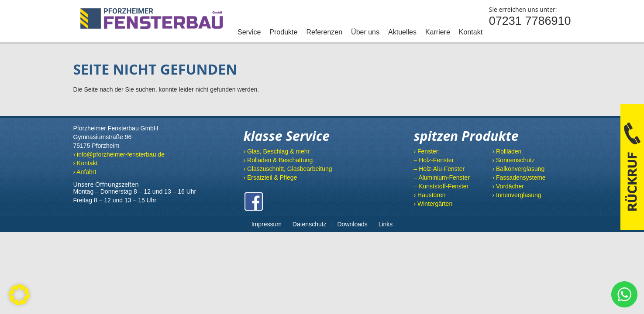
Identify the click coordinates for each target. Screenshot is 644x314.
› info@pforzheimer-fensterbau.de (119, 154)
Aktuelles (402, 32)
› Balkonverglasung (518, 169)
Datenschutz (310, 224)
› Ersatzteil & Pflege (270, 177)
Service (249, 32)
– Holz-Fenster (434, 160)
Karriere (438, 32)
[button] (19, 295)
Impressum (267, 224)
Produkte (283, 32)
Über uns (365, 32)
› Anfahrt (85, 172)
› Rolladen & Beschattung (278, 160)
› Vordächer (508, 186)
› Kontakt (86, 163)
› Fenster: (427, 151)
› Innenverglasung (517, 195)
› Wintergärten (433, 204)
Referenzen (324, 32)
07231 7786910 (530, 21)
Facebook (254, 201)
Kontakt (471, 32)
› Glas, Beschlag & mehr (276, 151)
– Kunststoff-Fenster (441, 186)
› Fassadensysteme (519, 177)
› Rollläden (507, 151)
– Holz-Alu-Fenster (439, 169)
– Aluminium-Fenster (441, 177)
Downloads (353, 224)
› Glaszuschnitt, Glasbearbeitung (288, 169)
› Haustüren (429, 195)
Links (386, 224)
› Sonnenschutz (513, 160)
